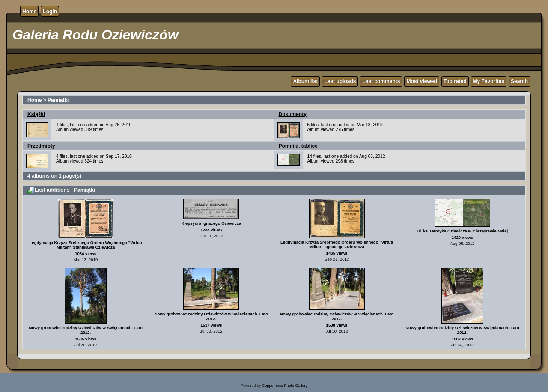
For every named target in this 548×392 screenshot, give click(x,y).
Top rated (455, 81)
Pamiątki (58, 100)
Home (29, 12)
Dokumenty (293, 114)
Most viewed (421, 81)
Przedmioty (41, 146)
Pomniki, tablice (298, 146)
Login (50, 12)
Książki (36, 114)
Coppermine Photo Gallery (285, 386)
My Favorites (489, 81)
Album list (305, 81)
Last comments (381, 81)
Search (519, 81)
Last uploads (340, 81)
